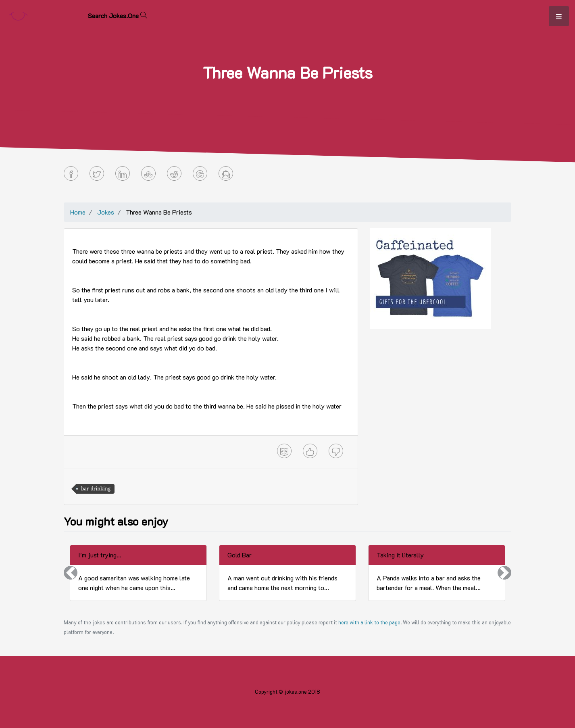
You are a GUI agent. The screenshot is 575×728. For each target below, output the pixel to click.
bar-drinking (96, 489)
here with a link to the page (369, 622)
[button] (71, 573)
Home (78, 212)
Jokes (106, 212)
